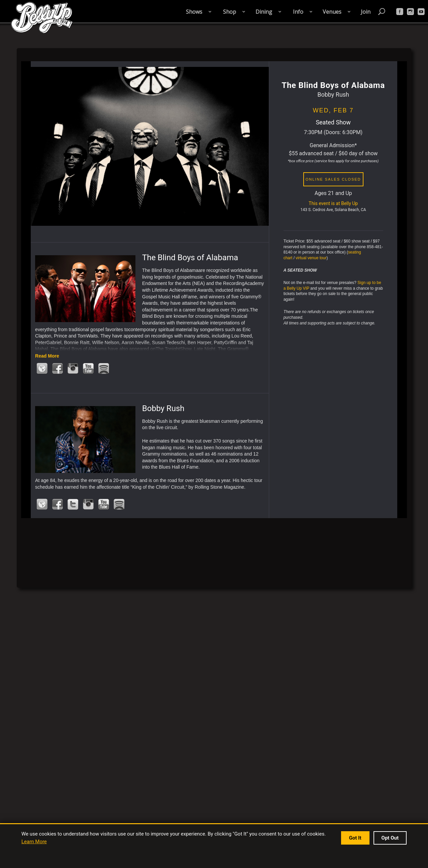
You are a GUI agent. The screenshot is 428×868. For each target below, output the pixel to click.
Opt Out (390, 838)
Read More (47, 356)
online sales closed (333, 179)
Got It (355, 838)
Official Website (42, 368)
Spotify (104, 368)
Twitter (73, 504)
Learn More (34, 842)
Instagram (73, 368)
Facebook (58, 368)
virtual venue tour (311, 258)
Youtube (88, 368)
